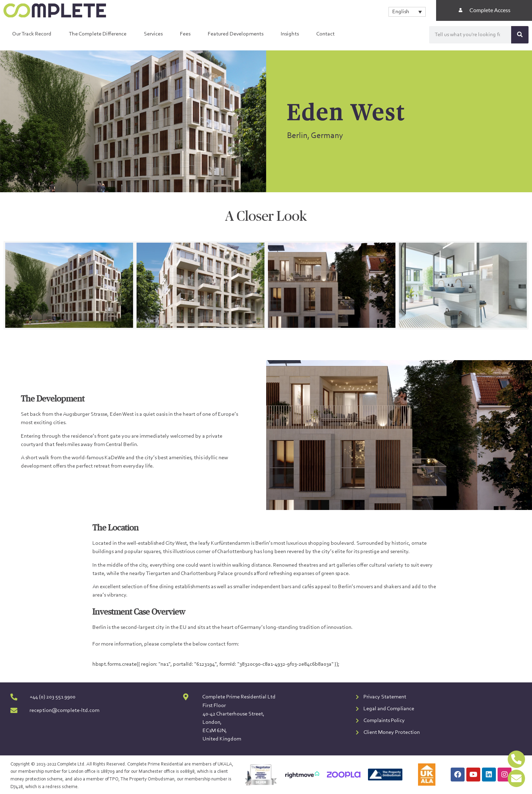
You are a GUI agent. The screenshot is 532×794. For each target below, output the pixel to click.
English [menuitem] (401, 12)
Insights (290, 34)
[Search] (520, 35)
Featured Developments (236, 34)
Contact (325, 34)
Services (153, 34)
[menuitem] (407, 12)
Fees (185, 34)
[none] (407, 12)
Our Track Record (32, 34)
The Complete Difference (98, 34)
